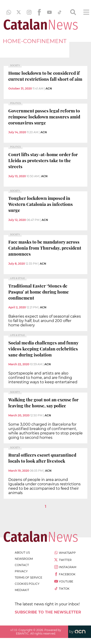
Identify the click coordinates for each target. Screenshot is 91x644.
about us (22, 553)
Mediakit (22, 590)
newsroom (24, 559)
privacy (21, 571)
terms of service (29, 577)
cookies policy (27, 584)
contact (22, 565)
